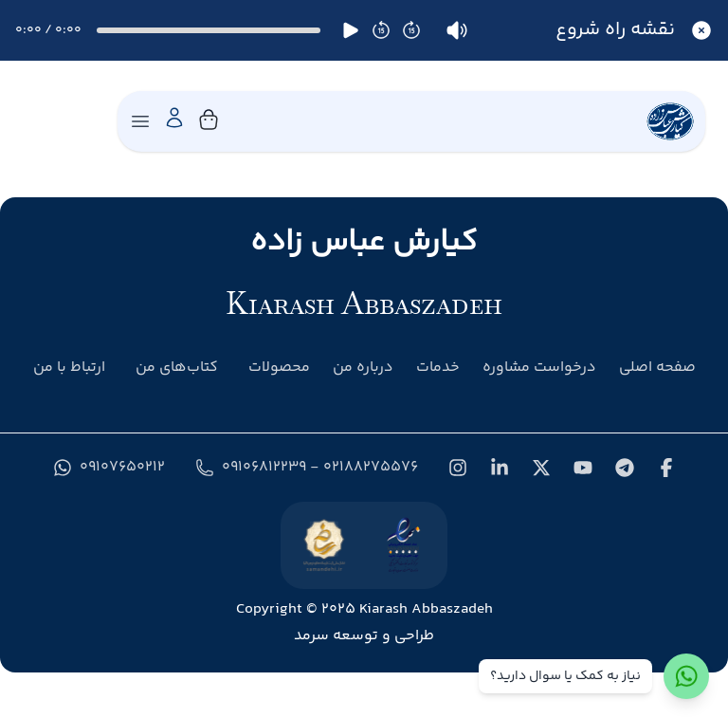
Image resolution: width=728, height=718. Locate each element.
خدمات (438, 368)
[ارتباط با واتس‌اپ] (686, 676)
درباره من (363, 368)
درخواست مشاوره (539, 368)
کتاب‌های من (177, 368)
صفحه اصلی (657, 368)
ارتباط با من (69, 368)
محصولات (279, 368)
